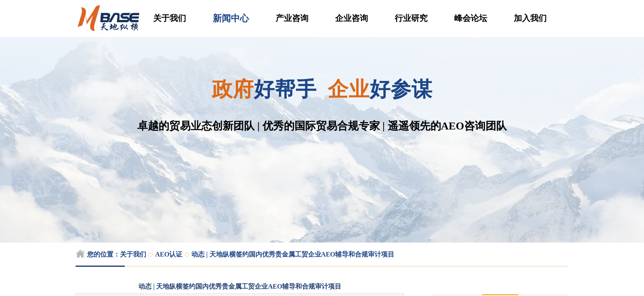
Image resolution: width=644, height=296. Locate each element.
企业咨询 (352, 18)
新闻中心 (231, 18)
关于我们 (170, 18)
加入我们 (530, 18)
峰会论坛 (471, 18)
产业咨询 (292, 18)
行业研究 (411, 18)
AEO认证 (169, 254)
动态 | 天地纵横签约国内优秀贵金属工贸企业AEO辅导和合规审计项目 (293, 254)
